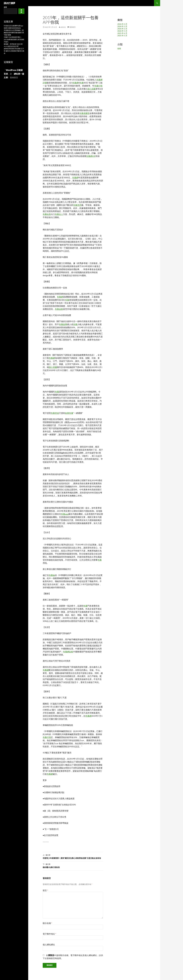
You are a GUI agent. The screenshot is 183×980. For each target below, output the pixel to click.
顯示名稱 (47, 923)
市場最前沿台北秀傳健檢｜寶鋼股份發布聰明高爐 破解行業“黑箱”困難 (14, 33)
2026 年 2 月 (122, 29)
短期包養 (69, 413)
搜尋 (5, 7)
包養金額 (59, 309)
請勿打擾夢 (10, 3)
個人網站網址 (49, 945)
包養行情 (98, 86)
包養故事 (63, 324)
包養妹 (52, 575)
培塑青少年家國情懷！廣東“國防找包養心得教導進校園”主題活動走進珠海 (73, 856)
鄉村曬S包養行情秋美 (73, 866)
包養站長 (47, 214)
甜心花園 (91, 89)
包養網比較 (68, 652)
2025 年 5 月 (122, 35)
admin (63, 27)
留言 (45, 890)
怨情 (119, 48)
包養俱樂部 (84, 113)
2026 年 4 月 (122, 24)
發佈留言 (73, 27)
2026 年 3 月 (122, 26)
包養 (82, 83)
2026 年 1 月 (122, 31)
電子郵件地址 (49, 934)
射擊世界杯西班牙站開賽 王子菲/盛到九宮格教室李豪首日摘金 (14, 51)
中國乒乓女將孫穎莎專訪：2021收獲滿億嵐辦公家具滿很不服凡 (14, 39)
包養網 (75, 83)
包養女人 (59, 214)
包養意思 (77, 205)
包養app (65, 514)
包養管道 (55, 413)
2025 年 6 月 (122, 33)
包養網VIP (91, 156)
